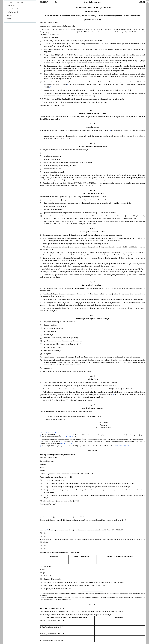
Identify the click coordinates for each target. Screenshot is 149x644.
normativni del (12, 9)
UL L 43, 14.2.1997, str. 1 (122, 446)
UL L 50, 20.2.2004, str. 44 (68, 437)
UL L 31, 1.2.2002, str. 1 (67, 444)
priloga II (10, 19)
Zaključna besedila (13, 12)
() (138, 32)
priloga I (10, 15)
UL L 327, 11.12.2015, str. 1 (50, 432)
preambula (11, 6)
